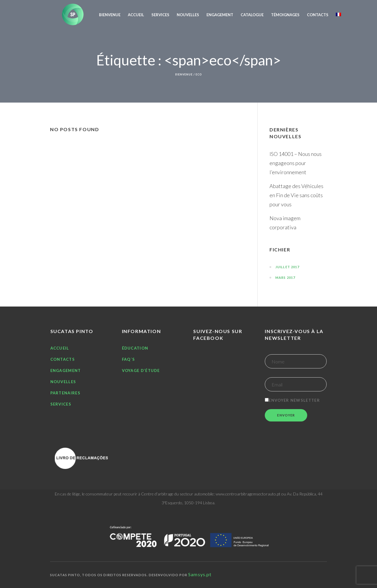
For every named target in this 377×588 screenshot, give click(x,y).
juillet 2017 (287, 267)
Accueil (60, 348)
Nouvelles (63, 382)
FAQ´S (129, 359)
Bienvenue (184, 74)
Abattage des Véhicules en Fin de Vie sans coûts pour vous (296, 195)
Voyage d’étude (141, 370)
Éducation (135, 348)
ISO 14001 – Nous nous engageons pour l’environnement (296, 163)
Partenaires (65, 393)
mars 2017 (285, 277)
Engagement (66, 370)
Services (61, 404)
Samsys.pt (200, 574)
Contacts (63, 359)
